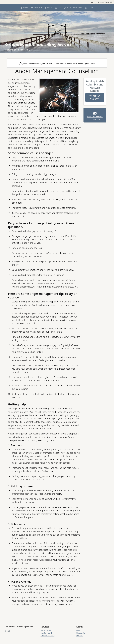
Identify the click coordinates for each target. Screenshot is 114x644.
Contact (89, 8)
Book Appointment (73, 8)
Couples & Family (48, 636)
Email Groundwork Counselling (95, 116)
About (48, 8)
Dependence (46, 630)
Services (35, 8)
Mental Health (46, 633)
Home (24, 8)
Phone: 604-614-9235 (95, 97)
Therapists (80, 633)
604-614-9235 (105, 2)
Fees (58, 8)
